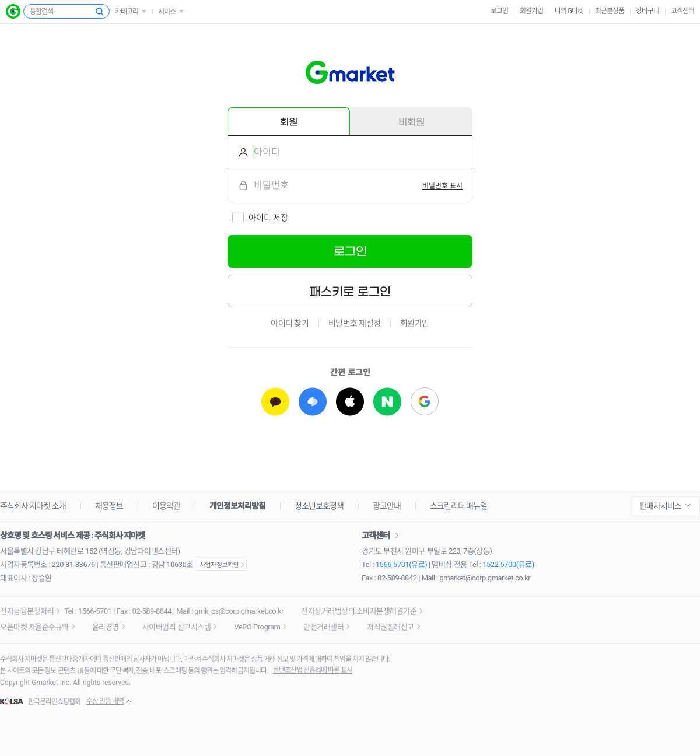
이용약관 (166, 506)
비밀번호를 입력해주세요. (239, 185)
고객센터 (682, 11)
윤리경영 (106, 627)
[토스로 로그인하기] (313, 402)
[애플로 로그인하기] (350, 402)
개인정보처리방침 (237, 506)
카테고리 (127, 12)
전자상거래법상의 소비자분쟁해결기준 (359, 611)
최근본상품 (610, 11)
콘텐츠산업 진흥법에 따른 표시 (313, 670)
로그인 (499, 11)
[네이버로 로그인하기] (387, 402)
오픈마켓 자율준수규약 (34, 627)
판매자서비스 (660, 506)
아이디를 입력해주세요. (239, 152)
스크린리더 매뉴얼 (459, 506)
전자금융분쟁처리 (27, 611)
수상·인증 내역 (105, 701)
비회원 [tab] (412, 122)
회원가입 (531, 11)
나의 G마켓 (569, 11)
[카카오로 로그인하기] (275, 402)
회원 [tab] (289, 122)
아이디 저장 (268, 218)
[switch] (442, 185)
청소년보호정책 (319, 506)
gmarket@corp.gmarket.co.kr (485, 578)
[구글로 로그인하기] (425, 402)
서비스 (167, 12)
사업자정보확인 (222, 565)
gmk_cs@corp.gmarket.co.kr (239, 611)
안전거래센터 (323, 627)
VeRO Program (257, 627)
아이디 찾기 (290, 323)
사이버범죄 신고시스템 (177, 627)
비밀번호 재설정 (355, 323)
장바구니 (647, 11)
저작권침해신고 (391, 627)
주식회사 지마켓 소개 (33, 506)
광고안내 (387, 506)
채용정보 (109, 506)
